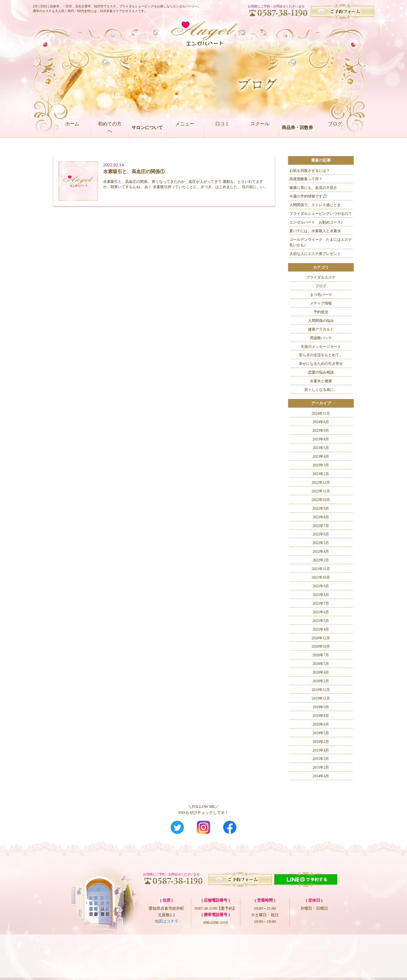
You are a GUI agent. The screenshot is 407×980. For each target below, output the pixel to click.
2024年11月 (321, 414)
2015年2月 (321, 767)
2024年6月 (321, 422)
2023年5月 (321, 448)
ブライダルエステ (321, 277)
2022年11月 (321, 491)
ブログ (335, 128)
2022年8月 (321, 517)
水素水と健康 (321, 381)
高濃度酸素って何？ (306, 179)
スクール (260, 128)
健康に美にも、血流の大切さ (313, 188)
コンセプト (150, 945)
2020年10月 (321, 646)
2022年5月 (321, 543)
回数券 (181, 956)
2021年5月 (321, 621)
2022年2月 (321, 560)
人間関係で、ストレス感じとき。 (317, 205)
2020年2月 (321, 681)
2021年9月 (321, 586)
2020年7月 (321, 655)
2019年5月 (321, 733)
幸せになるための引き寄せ (321, 364)
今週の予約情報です (308, 196)
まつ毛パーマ (321, 295)
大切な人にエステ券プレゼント (315, 254)
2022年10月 (321, 500)
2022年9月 (321, 508)
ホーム (72, 128)
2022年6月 (321, 534)
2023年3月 (321, 465)
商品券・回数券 (297, 128)
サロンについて (147, 128)
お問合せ (242, 956)
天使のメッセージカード (321, 347)
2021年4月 (321, 629)
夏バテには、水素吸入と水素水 (315, 231)
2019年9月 (321, 707)
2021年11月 (321, 569)
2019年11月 (321, 698)
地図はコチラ (166, 921)
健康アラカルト (321, 329)
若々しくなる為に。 (321, 390)
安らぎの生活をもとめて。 (321, 355)
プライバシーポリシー (288, 956)
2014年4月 (321, 776)
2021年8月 (321, 595)
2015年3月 (321, 759)
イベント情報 (316, 945)
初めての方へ (110, 128)
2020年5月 (321, 664)
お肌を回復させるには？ (310, 171)
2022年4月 (321, 552)
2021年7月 (321, 603)
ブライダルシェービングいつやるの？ (321, 214)
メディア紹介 (251, 945)
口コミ (222, 128)
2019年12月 (321, 690)
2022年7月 (321, 526)
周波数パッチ (321, 338)
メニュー (185, 128)
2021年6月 (321, 612)
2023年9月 (321, 431)
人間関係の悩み (321, 321)
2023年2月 (321, 474)
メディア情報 (321, 303)
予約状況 (321, 312)
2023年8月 (321, 439)
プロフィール (214, 945)
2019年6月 (321, 724)
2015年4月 (321, 750)
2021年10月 (321, 577)
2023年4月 (321, 457)
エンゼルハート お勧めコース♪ (316, 222)
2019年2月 (321, 742)
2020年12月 (321, 638)
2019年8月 (321, 716)
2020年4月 (321, 672)
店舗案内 (181, 945)
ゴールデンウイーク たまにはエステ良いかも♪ (321, 242)
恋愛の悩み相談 (321, 372)
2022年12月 (321, 483)
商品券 (151, 956)
